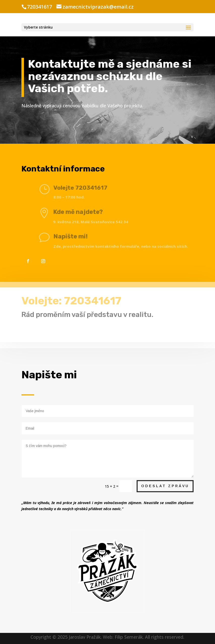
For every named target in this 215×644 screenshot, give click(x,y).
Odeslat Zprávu (165, 486)
